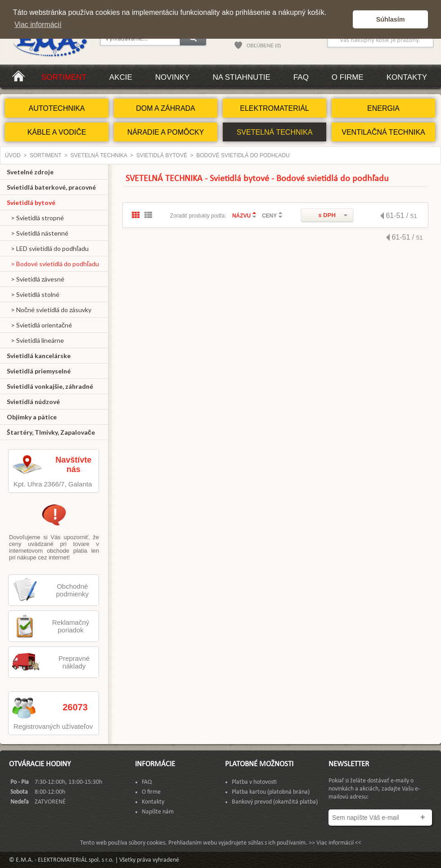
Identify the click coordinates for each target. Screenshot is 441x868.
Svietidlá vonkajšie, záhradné (50, 386)
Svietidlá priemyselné (39, 371)
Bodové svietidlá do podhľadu (243, 155)
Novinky (173, 77)
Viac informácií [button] (38, 25)
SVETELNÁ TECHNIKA (275, 132)
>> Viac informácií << (335, 843)
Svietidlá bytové (162, 155)
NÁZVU (241, 216)
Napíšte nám (158, 812)
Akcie (121, 77)
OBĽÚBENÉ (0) (264, 45)
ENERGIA (383, 108)
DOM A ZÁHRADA (166, 108)
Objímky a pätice (32, 417)
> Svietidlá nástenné (38, 233)
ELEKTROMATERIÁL (274, 108)
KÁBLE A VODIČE (57, 132)
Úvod (13, 155)
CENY (269, 216)
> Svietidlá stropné (35, 218)
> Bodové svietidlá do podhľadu (53, 264)
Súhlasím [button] (391, 19)
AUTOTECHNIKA (56, 108)
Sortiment (64, 77)
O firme (348, 77)
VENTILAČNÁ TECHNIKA (383, 132)
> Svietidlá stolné (33, 294)
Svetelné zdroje (30, 172)
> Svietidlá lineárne (35, 340)
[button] (344, 19)
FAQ (301, 77)
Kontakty (407, 77)
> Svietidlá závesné (36, 279)
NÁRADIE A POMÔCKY (166, 132)
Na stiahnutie (241, 77)
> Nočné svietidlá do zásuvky (49, 310)
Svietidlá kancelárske (39, 356)
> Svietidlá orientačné (39, 325)
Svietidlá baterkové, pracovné (51, 187)
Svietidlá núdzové (33, 402)
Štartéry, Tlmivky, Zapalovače (51, 432)
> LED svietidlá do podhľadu (48, 248)
